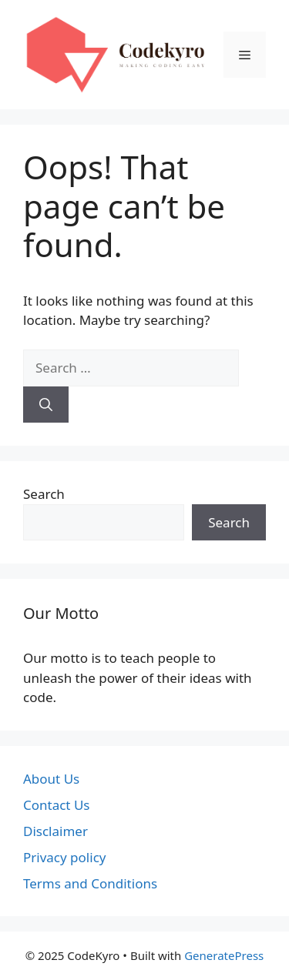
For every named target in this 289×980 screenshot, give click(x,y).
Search (44, 494)
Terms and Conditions (90, 883)
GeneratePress (224, 955)
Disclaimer (55, 831)
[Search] (46, 405)
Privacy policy (64, 857)
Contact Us (57, 805)
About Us (51, 779)
